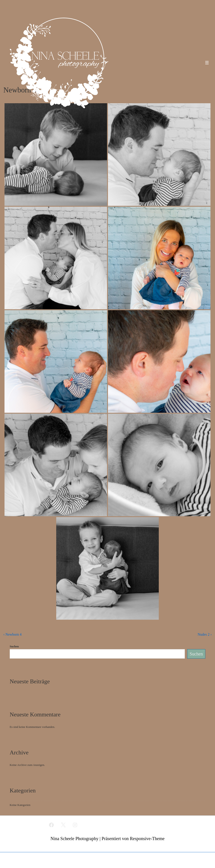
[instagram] (75, 825)
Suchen (14, 646)
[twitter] (63, 825)
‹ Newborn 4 (12, 634)
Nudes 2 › (205, 634)
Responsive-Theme (147, 839)
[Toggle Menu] (207, 63)
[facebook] (51, 825)
